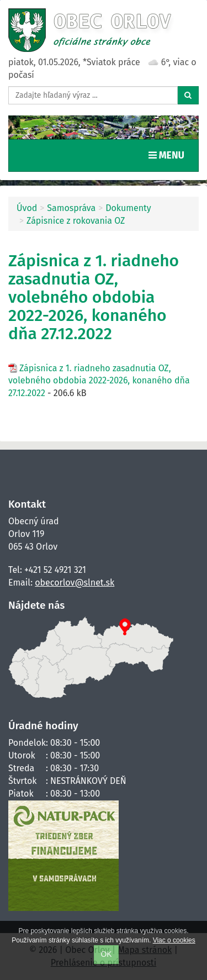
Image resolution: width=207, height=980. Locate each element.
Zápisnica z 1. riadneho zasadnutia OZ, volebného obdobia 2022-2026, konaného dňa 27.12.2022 (99, 381)
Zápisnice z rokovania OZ (76, 221)
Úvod (27, 208)
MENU (169, 155)
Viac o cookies (174, 940)
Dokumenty (128, 208)
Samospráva (71, 208)
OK (107, 954)
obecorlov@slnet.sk (75, 583)
